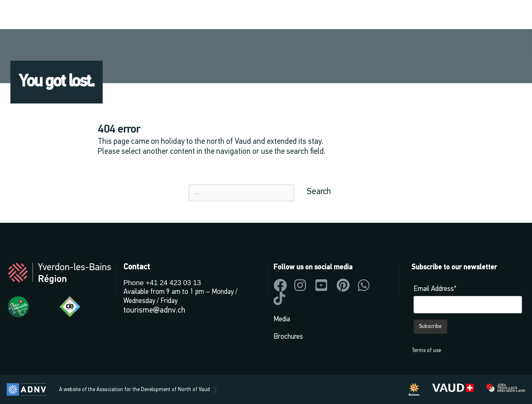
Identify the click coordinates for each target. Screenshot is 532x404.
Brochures (288, 337)
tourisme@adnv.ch (154, 311)
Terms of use (426, 351)
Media (282, 319)
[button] (428, 15)
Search (319, 192)
